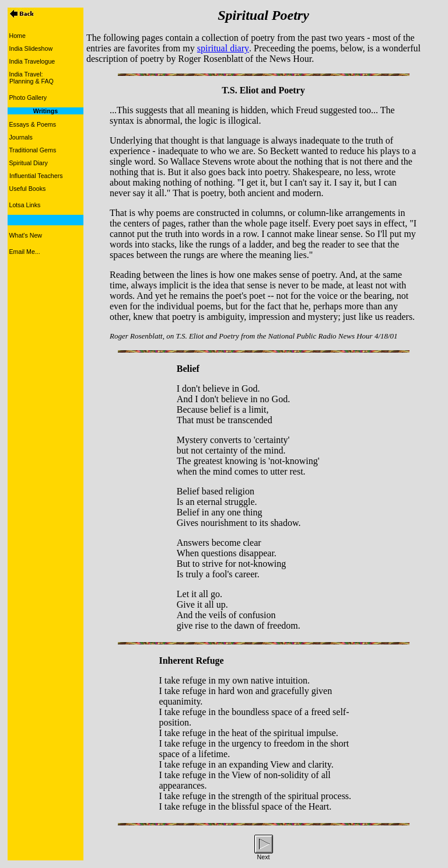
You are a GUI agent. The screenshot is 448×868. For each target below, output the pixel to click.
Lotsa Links (25, 205)
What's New (26, 235)
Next (264, 857)
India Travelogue (32, 61)
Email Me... (25, 252)
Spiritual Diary (29, 163)
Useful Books (28, 189)
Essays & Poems (33, 124)
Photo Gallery (28, 97)
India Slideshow (31, 48)
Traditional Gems (33, 150)
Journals (21, 137)
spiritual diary (223, 48)
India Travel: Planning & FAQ (31, 78)
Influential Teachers (36, 176)
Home (17, 36)
